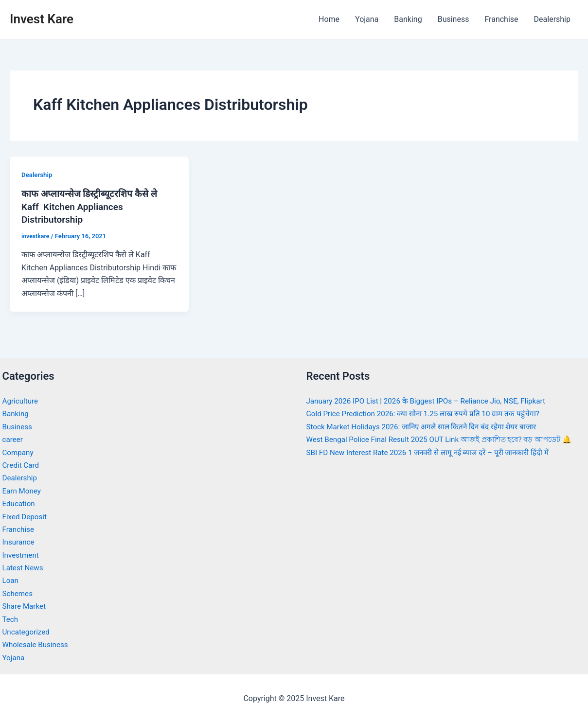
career (13, 438)
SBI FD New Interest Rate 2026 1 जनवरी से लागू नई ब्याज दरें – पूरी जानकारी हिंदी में (436, 464)
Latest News (24, 567)
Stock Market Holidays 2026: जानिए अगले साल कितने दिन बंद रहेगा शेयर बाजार (428, 426)
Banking (408, 19)
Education (20, 502)
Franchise (501, 19)
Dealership (552, 19)
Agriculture (21, 400)
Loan (11, 579)
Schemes (18, 592)
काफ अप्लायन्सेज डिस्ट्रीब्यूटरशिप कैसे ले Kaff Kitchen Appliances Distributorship (92, 206)
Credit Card (22, 464)
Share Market (26, 605)
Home (329, 19)
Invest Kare (42, 19)
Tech (11, 618)
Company (19, 451)
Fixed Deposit (26, 516)
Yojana (367, 19)
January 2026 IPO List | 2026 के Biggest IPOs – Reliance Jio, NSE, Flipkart (432, 400)
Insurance (19, 541)
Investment (22, 554)
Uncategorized (27, 631)
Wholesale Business (37, 643)
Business (454, 19)
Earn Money (23, 490)
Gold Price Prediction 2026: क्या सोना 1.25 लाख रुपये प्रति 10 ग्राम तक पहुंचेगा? (429, 413)
